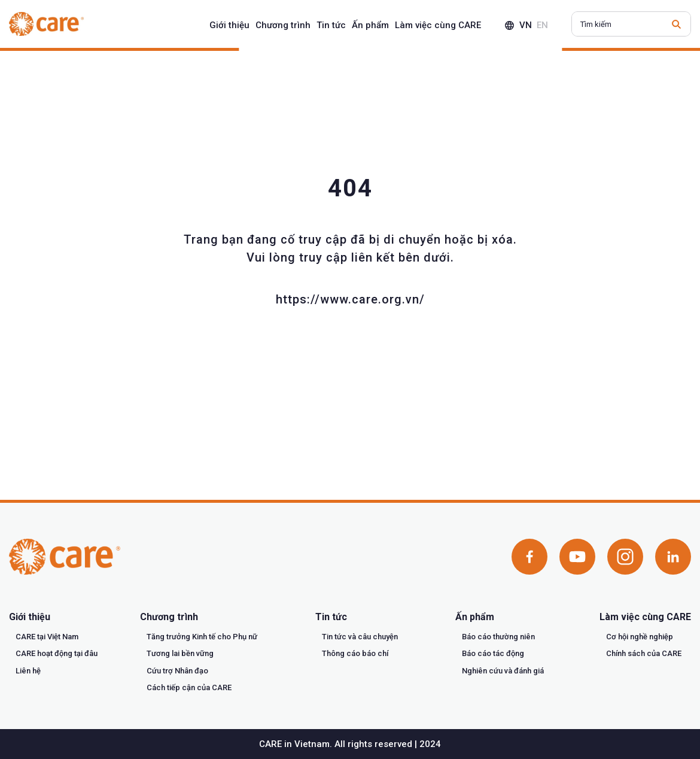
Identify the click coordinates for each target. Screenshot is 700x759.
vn (526, 25)
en (542, 25)
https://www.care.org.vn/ (350, 299)
